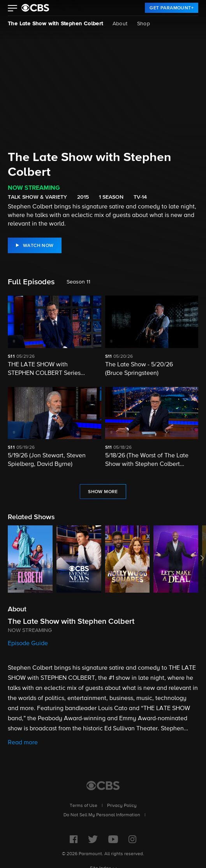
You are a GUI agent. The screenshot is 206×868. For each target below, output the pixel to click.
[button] (13, 9)
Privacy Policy (122, 806)
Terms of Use (84, 806)
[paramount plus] (35, 8)
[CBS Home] (103, 786)
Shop (144, 24)
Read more (23, 743)
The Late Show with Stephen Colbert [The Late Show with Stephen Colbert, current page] (55, 24)
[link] (172, 8)
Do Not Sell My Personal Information (102, 815)
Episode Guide (28, 644)
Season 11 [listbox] (78, 282)
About (120, 24)
